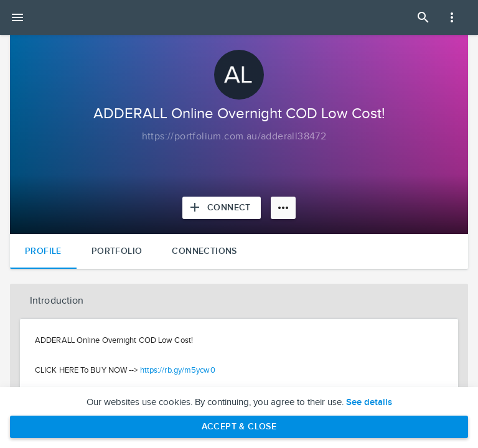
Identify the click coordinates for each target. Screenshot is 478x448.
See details (369, 403)
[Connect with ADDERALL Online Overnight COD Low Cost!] (222, 208)
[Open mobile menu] (17, 17)
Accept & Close (239, 427)
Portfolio (117, 251)
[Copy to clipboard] (234, 137)
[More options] (283, 208)
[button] (239, 301)
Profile (43, 251)
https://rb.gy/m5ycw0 (178, 370)
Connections (204, 251)
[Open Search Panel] (423, 17)
